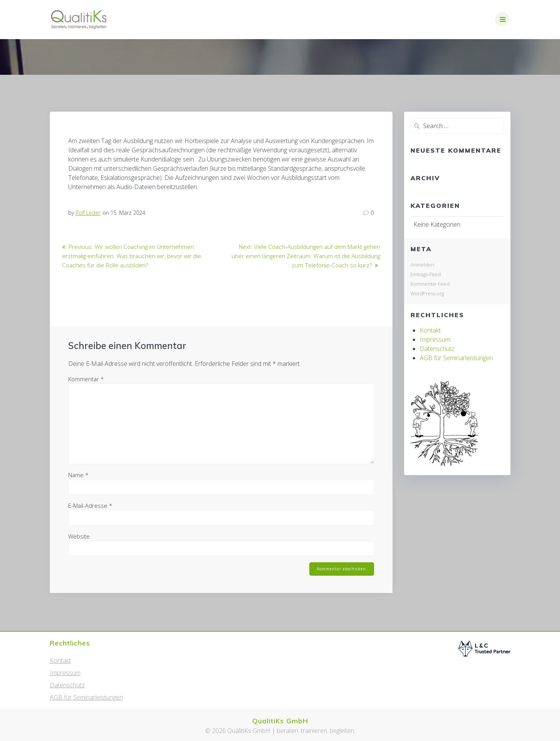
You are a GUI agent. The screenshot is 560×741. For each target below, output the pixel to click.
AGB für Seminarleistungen (456, 358)
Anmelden (422, 265)
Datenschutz (437, 349)
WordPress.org (427, 293)
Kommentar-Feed (430, 284)
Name (78, 475)
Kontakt (430, 330)
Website (79, 536)
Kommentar (86, 379)
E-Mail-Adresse (90, 506)
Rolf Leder (88, 213)
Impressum (435, 339)
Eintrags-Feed (426, 274)
